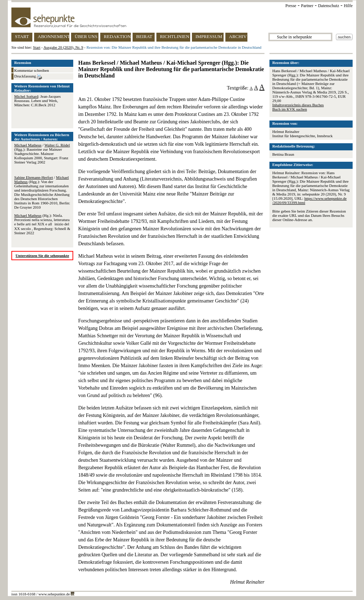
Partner (307, 6)
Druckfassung (28, 77)
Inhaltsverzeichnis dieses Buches (298, 105)
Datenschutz (329, 6)
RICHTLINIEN (175, 36)
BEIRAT (144, 36)
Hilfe (348, 6)
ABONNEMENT (53, 36)
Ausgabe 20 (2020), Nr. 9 (63, 47)
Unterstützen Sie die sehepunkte (42, 256)
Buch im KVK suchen (290, 109)
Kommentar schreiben (31, 70)
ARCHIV (238, 36)
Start (37, 47)
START (22, 36)
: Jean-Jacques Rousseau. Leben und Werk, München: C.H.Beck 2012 (38, 101)
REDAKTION (117, 36)
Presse (291, 6)
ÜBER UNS (86, 36)
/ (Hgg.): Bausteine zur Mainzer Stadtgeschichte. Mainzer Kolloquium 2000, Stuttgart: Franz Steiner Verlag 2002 (42, 154)
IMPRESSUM (209, 36)
